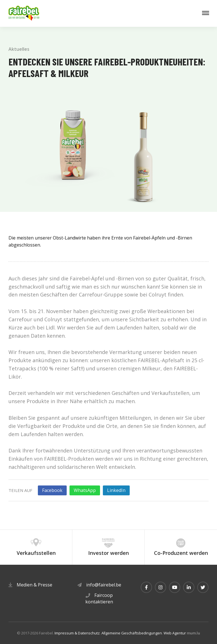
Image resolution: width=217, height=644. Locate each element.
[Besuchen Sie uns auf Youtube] (175, 587)
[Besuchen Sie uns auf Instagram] (160, 587)
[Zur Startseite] (24, 13)
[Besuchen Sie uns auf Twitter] (203, 587)
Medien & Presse (34, 585)
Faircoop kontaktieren (99, 598)
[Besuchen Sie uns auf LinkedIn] (189, 587)
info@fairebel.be (104, 585)
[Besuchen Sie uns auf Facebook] (146, 587)
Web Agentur (175, 633)
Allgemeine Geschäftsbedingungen (132, 633)
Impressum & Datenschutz (77, 633)
